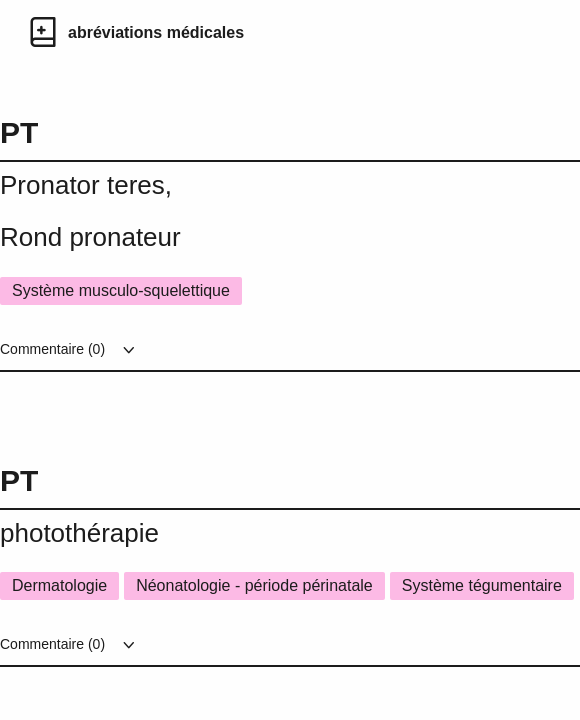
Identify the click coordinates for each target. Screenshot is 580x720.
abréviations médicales (156, 32)
